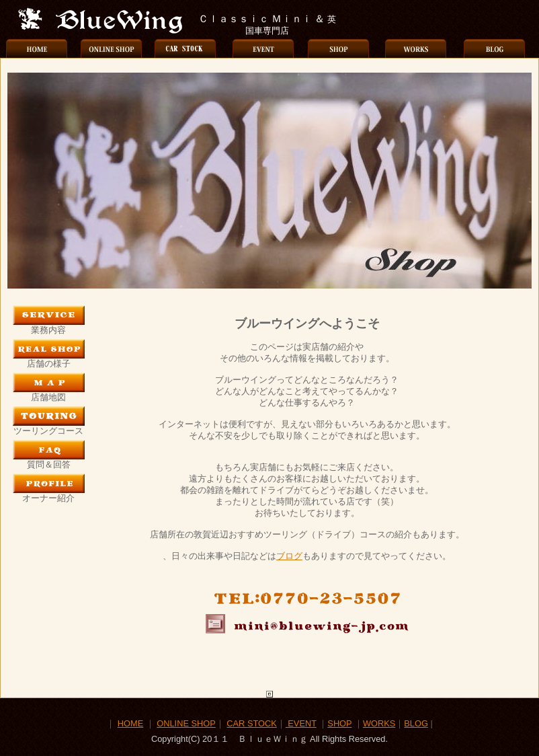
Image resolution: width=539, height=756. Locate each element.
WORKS (379, 723)
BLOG (416, 723)
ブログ (289, 556)
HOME (130, 723)
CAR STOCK (251, 723)
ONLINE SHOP (186, 723)
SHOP (339, 723)
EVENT (301, 723)
